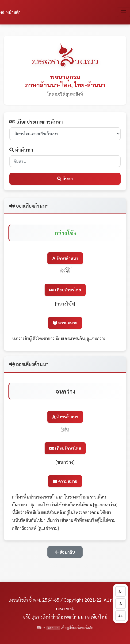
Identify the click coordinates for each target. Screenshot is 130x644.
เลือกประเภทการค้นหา (36, 122)
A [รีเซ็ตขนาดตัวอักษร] (121, 603)
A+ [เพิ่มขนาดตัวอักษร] (121, 616)
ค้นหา (65, 179)
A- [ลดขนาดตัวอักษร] (120, 591)
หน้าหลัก (10, 12)
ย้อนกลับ (65, 552)
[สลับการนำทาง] (123, 12)
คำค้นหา (21, 150)
